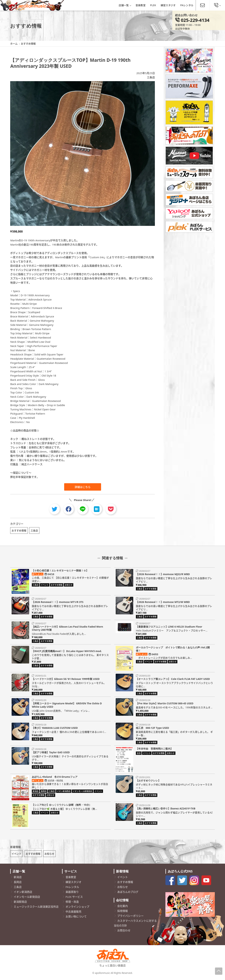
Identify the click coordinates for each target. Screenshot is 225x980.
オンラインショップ (77, 908)
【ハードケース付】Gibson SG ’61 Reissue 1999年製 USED (66, 680)
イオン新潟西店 (23, 893)
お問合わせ (124, 932)
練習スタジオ (168, 5)
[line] (83, 509)
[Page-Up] (219, 971)
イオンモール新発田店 (27, 898)
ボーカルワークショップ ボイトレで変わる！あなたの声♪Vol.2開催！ (173, 650)
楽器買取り (72, 893)
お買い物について (76, 918)
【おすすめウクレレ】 (148, 781)
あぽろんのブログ (128, 893)
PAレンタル (187, 5)
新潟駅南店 (20, 903)
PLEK (153, 5)
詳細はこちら (83, 487)
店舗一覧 (125, 5)
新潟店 (18, 879)
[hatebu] (97, 509)
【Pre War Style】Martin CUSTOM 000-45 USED (165, 704)
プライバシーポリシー (130, 917)
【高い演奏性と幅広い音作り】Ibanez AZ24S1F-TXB (166, 809)
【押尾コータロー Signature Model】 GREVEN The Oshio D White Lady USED (67, 706)
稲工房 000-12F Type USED (152, 729)
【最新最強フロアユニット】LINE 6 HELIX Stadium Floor (169, 627)
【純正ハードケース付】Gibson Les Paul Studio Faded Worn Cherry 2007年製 (67, 629)
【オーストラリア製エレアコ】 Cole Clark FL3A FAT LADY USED (173, 680)
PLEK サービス (74, 898)
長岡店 (18, 884)
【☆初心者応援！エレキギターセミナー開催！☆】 (60, 571)
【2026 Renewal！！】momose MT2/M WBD (163, 603)
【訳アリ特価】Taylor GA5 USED (51, 753)
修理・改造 (72, 903)
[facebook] (69, 509)
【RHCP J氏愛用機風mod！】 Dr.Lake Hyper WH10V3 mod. (67, 652)
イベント (17, 855)
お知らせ (49, 855)
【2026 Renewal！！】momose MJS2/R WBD (163, 575)
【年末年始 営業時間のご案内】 (154, 749)
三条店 (151, 77)
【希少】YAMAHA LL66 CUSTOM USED (55, 729)
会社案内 (123, 907)
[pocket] (111, 509)
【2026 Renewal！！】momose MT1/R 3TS (58, 603)
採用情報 (123, 912)
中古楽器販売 (73, 913)
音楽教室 (141, 5)
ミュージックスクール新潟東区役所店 (36, 908)
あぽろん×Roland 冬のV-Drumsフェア (55, 778)
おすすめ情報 (19, 530)
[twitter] (54, 509)
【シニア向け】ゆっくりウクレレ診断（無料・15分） (62, 805)
